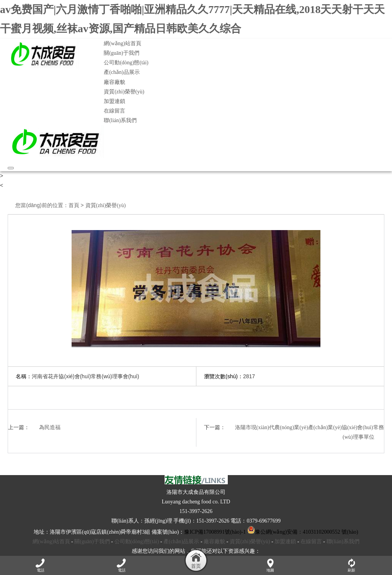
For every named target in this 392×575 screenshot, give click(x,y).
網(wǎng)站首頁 (122, 43)
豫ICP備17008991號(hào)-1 (215, 532)
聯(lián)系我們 (120, 120)
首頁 (74, 205)
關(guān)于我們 (122, 53)
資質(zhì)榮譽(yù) (124, 92)
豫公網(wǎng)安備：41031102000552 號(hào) (303, 532)
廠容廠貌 (114, 82)
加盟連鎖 (114, 101)
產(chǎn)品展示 (122, 72)
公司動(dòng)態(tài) (126, 63)
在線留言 (114, 111)
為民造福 (50, 427)
